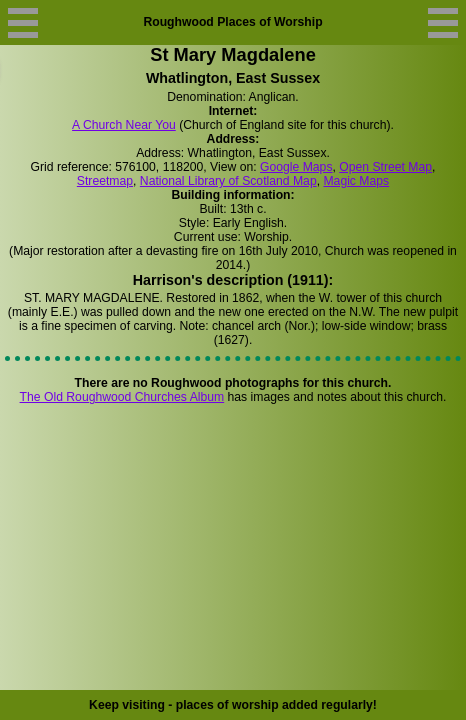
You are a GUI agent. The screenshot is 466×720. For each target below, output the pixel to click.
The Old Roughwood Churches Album (122, 397)
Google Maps (296, 167)
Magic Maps (356, 181)
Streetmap (105, 181)
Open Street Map (385, 167)
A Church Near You (124, 125)
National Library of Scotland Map (228, 181)
